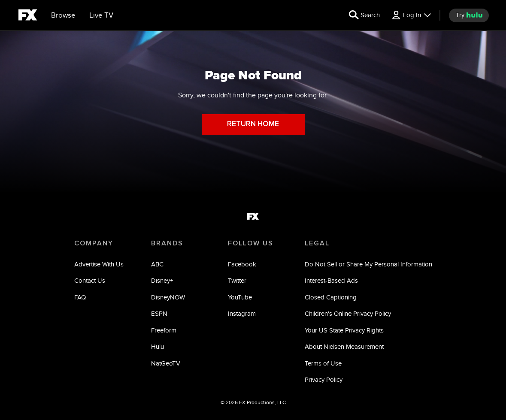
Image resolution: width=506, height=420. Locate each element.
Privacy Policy (324, 379)
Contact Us (90, 280)
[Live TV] (101, 15)
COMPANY (94, 243)
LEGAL (317, 243)
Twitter (237, 280)
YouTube (240, 297)
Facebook (242, 264)
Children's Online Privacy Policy (348, 313)
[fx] (28, 16)
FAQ (80, 297)
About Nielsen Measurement (344, 346)
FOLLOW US (251, 243)
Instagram (242, 313)
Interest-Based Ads (331, 280)
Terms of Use (323, 363)
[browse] (63, 15)
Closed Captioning (331, 297)
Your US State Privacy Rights (344, 330)
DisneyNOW (168, 297)
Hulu (158, 346)
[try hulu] (469, 15)
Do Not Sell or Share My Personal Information (368, 264)
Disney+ (162, 280)
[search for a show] (364, 15)
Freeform (164, 330)
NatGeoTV (166, 363)
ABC (157, 264)
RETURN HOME (253, 124)
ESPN (159, 313)
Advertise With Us (99, 264)
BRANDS (167, 243)
